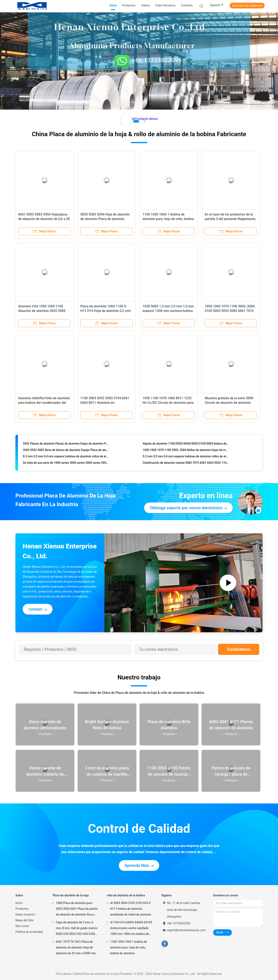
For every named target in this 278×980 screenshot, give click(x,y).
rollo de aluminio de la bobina (126, 895)
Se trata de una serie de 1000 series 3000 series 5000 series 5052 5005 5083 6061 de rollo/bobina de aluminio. (66, 464)
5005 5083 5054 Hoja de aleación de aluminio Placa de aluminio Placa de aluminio (105, 219)
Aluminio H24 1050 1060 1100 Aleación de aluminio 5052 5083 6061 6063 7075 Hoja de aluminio (43, 311)
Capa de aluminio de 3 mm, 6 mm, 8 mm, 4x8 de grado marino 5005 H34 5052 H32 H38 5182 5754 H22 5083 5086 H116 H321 (77, 929)
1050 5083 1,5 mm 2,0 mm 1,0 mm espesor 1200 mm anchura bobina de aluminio (168, 311)
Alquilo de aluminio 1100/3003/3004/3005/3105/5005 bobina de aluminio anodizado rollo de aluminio (186, 444)
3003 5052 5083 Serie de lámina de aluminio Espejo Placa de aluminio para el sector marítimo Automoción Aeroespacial (66, 451)
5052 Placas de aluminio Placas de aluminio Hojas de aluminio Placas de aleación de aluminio (66, 444)
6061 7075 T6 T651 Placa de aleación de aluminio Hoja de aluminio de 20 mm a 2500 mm (76, 947)
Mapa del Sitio (25, 920)
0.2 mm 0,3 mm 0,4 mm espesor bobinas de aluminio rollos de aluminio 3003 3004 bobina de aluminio (66, 457)
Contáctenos (239, 649)
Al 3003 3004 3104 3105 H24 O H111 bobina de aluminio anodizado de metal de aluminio (131, 909)
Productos (22, 909)
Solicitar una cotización (247, 6)
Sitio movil (22, 926)
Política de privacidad (29, 932)
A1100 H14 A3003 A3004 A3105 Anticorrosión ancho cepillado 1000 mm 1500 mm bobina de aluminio (131, 929)
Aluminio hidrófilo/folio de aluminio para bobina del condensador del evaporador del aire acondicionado (44, 403)
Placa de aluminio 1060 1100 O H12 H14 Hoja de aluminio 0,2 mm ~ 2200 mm (106, 311)
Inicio (19, 903)
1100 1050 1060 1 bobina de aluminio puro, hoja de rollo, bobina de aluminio (168, 219)
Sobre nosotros (25, 914)
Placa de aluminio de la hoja (71, 895)
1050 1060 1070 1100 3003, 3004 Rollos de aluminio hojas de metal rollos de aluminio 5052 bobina (186, 451)
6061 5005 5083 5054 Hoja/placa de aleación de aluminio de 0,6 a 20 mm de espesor (44, 219)
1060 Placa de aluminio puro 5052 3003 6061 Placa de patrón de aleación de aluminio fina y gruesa (77, 909)
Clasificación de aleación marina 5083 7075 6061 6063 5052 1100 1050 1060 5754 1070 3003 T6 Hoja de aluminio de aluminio (186, 464)
